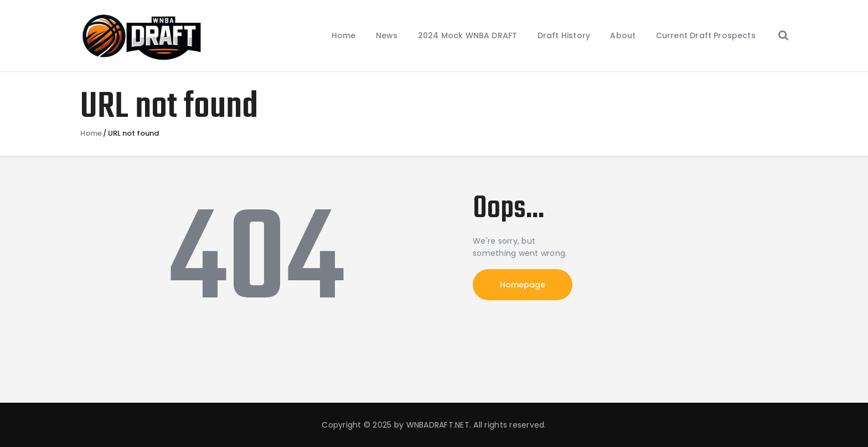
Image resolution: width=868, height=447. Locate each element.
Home (91, 133)
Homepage (523, 285)
